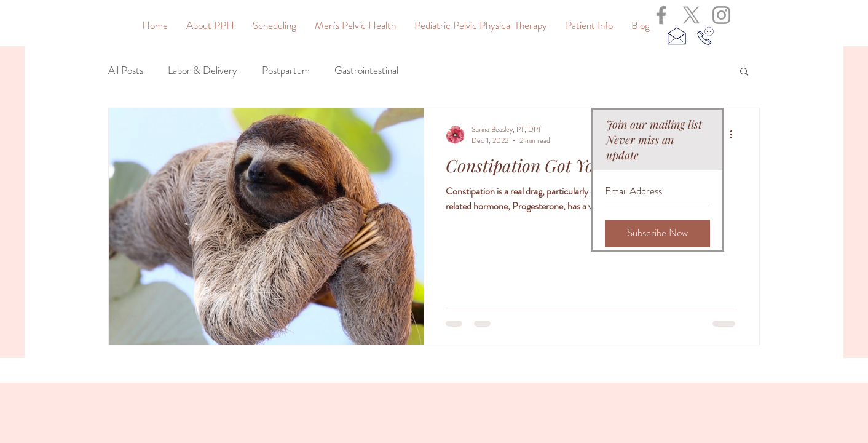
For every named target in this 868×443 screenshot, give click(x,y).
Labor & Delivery (203, 70)
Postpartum (286, 70)
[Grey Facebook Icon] (661, 15)
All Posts (126, 70)
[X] (691, 15)
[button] (744, 72)
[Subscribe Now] (657, 233)
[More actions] (735, 135)
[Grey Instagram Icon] (721, 15)
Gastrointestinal (366, 70)
